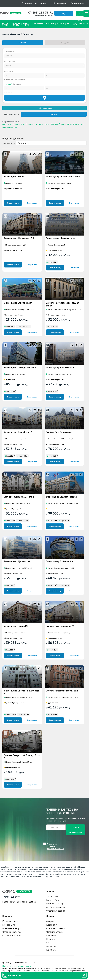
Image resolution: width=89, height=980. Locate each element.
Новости (51, 939)
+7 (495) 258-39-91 (40, 13)
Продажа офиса (10, 921)
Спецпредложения (55, 928)
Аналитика (52, 946)
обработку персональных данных (56, 848)
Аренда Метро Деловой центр (73, 124)
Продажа (65, 43)
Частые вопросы (55, 932)
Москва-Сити (53, 900)
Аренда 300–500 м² (52, 124)
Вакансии (51, 935)
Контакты (51, 950)
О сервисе (51, 921)
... (30, 326)
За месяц (17, 84)
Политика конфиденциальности (17, 966)
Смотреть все (32, 203)
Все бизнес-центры (56, 904)
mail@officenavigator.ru (44, 15)
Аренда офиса (53, 897)
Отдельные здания (56, 911)
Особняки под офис (56, 907)
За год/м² (8, 84)
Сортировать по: (9, 143)
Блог (49, 943)
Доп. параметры (46, 108)
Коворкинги (52, 925)
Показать (54, 114)
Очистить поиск (12, 114)
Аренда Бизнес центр (10, 127)
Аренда (23, 43)
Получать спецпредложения (75, 830)
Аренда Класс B (21, 124)
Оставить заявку (13, 203)
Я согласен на (56, 846)
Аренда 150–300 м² (36, 124)
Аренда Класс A (8, 124)
